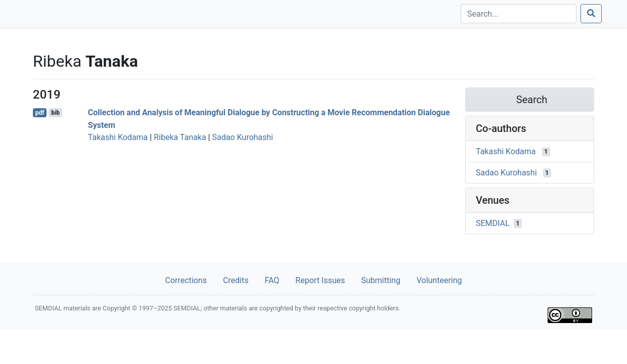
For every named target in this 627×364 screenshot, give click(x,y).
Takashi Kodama (118, 137)
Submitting (380, 280)
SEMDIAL (493, 223)
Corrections (186, 280)
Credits (236, 280)
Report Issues (320, 280)
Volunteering (439, 280)
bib (55, 113)
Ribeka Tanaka (180, 137)
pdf (40, 113)
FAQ (272, 280)
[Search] (519, 14)
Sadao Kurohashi (242, 137)
